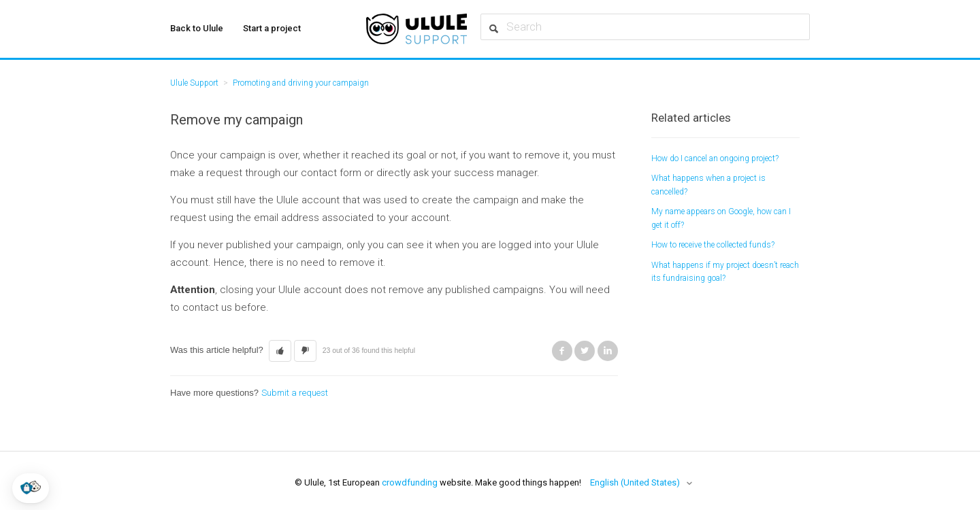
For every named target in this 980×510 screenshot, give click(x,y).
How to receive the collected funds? (713, 245)
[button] (31, 488)
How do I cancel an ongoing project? (715, 158)
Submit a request (295, 393)
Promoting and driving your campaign (301, 83)
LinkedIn (608, 351)
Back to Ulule (197, 28)
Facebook (562, 351)
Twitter (585, 351)
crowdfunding (410, 482)
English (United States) (636, 482)
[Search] (645, 27)
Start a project (272, 28)
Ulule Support (194, 83)
